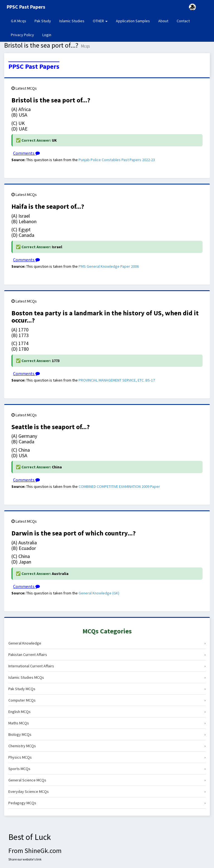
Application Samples (133, 21)
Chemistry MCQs (107, 746)
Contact (183, 21)
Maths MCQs (107, 723)
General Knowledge (107, 643)
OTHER (100, 21)
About (163, 21)
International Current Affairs (107, 666)
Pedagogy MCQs (107, 803)
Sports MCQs (107, 769)
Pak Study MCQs (107, 689)
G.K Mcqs (21, 21)
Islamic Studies (72, 21)
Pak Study (43, 21)
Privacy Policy (22, 35)
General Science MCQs (107, 780)
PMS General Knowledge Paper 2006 (109, 266)
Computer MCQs (107, 700)
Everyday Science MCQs (107, 791)
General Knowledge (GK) (99, 593)
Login (47, 35)
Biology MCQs (107, 734)
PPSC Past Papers (34, 67)
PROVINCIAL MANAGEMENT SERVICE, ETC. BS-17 (117, 380)
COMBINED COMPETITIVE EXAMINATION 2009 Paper (119, 486)
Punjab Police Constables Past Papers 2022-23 (117, 160)
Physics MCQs (107, 757)
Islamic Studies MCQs (107, 677)
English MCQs (107, 712)
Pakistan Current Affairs (107, 655)
